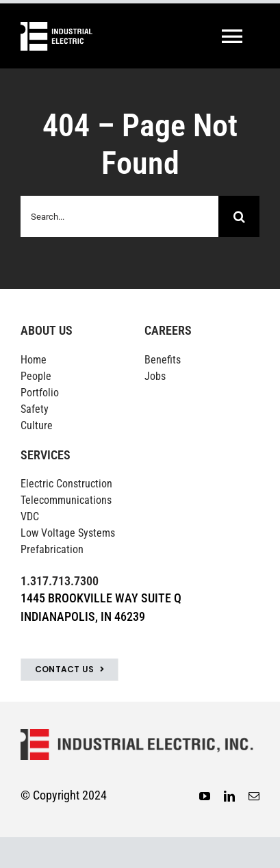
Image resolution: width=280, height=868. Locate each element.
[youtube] (205, 796)
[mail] (254, 796)
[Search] (239, 216)
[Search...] (119, 216)
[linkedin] (229, 796)
